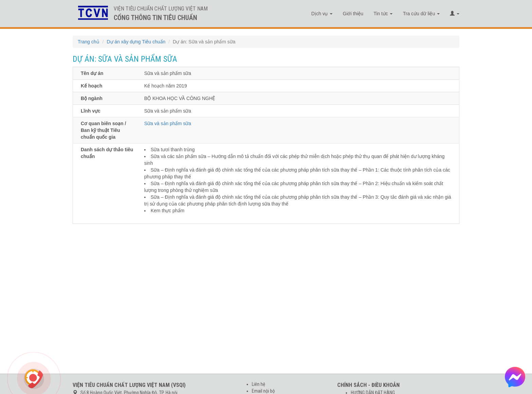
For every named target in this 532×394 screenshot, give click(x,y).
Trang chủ (89, 42)
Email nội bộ (263, 391)
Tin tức (383, 14)
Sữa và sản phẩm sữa (168, 123)
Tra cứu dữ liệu (421, 14)
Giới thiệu (353, 14)
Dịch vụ (322, 14)
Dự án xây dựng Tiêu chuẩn (136, 42)
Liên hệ (259, 384)
